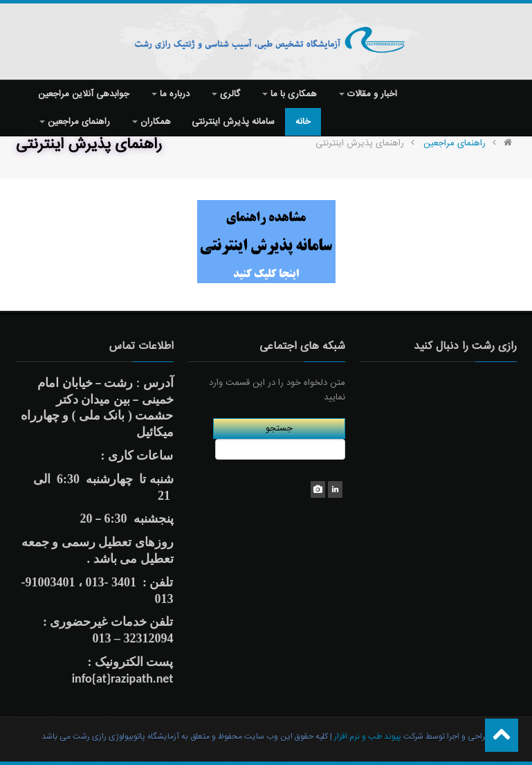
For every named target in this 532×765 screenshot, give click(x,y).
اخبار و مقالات (368, 94)
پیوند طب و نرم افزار (367, 737)
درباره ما (171, 94)
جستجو (279, 429)
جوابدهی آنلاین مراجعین (84, 94)
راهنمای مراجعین (75, 122)
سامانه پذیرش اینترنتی (233, 122)
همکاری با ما (290, 94)
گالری (226, 94)
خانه (303, 122)
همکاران (152, 122)
